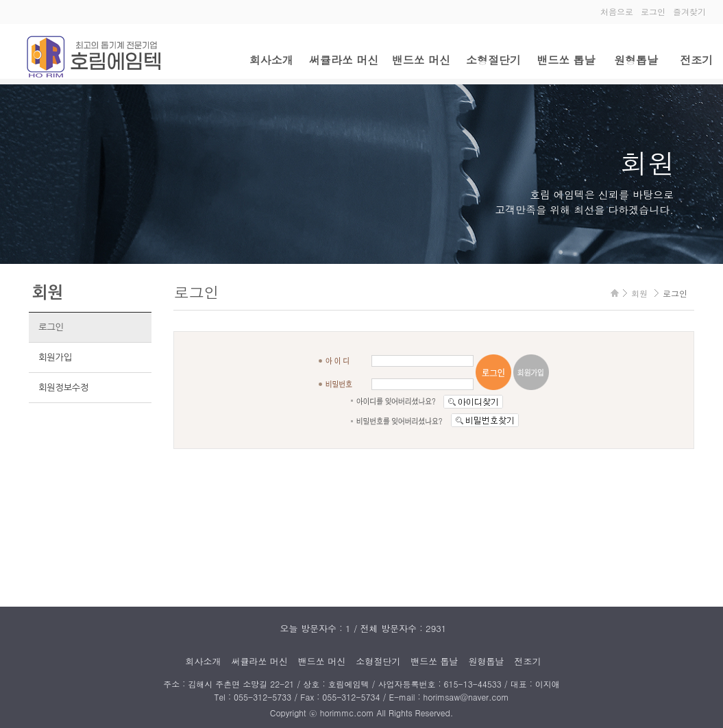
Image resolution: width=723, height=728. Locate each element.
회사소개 (271, 60)
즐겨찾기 (689, 11)
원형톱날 (636, 60)
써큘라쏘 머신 (344, 60)
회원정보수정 (63, 388)
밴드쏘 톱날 (566, 60)
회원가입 (55, 357)
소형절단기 (493, 60)
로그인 (653, 11)
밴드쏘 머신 (421, 60)
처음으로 (617, 11)
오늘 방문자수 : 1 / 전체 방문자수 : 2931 (364, 628)
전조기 (696, 60)
